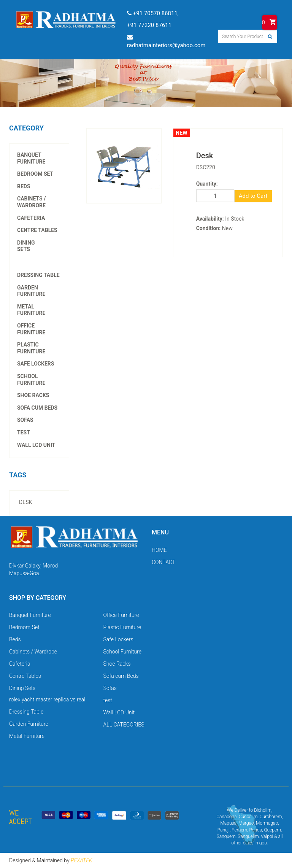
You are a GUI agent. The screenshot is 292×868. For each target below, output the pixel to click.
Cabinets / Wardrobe (31, 202)
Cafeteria (31, 218)
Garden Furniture (31, 291)
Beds (24, 186)
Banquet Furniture (31, 158)
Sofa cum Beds (37, 408)
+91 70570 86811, (153, 13)
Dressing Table (38, 275)
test (24, 432)
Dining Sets (26, 246)
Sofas (25, 420)
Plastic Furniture (31, 348)
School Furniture (31, 380)
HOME (159, 550)
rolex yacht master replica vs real (39, 256)
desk (25, 502)
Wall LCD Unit (36, 445)
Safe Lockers (36, 364)
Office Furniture (31, 329)
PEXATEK (81, 860)
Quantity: (207, 184)
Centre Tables (37, 230)
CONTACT (163, 562)
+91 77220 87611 (149, 25)
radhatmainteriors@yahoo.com (166, 41)
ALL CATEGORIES (124, 725)
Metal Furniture (31, 310)
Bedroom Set (35, 174)
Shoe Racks (33, 395)
